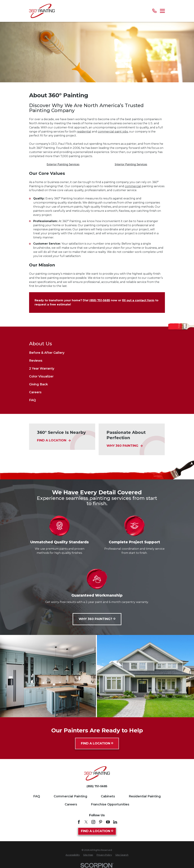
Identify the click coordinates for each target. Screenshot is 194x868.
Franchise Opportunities (110, 804)
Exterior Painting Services (63, 164)
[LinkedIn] (115, 822)
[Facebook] (79, 822)
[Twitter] (86, 822)
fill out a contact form (138, 300)
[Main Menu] (162, 11)
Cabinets (108, 796)
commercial (133, 186)
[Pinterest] (101, 822)
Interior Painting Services (131, 164)
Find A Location (97, 743)
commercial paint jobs (113, 132)
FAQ (37, 796)
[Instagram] (93, 822)
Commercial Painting (70, 796)
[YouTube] (108, 822)
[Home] (42, 11)
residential (84, 132)
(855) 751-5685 (100, 300)
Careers (71, 804)
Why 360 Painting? (97, 619)
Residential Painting (145, 796)
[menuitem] (97, 353)
